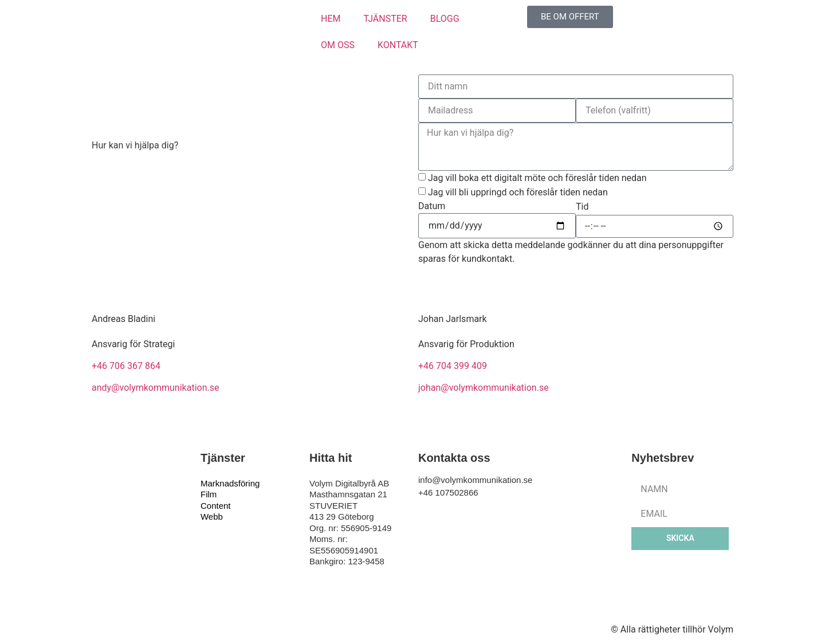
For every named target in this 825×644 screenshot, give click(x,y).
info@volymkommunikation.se (154, 182)
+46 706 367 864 (126, 366)
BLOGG (445, 19)
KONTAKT (398, 45)
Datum (432, 206)
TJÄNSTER (385, 19)
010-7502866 (119, 209)
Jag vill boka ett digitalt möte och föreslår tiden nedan (537, 178)
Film (209, 494)
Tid (582, 207)
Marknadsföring (230, 483)
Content (216, 506)
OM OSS (338, 45)
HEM (331, 19)
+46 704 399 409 (453, 366)
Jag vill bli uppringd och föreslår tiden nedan (518, 192)
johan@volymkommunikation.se (484, 388)
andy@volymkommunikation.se (155, 388)
